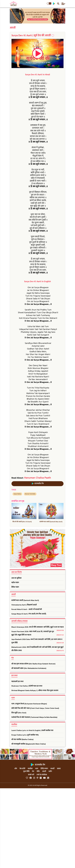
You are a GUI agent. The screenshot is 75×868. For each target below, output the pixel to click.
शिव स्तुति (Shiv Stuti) (19, 713)
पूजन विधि (26, 771)
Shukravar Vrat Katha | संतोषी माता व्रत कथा (27, 686)
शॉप (16, 769)
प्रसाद (59, 769)
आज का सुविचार (16, 578)
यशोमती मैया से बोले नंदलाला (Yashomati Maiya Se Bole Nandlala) (34, 717)
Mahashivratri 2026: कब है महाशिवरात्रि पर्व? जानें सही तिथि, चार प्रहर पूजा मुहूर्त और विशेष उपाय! (37, 649)
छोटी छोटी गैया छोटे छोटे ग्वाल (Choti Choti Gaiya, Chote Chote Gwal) (35, 708)
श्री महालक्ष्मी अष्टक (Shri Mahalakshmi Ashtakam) (29, 668)
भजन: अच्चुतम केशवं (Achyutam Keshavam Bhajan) (29, 704)
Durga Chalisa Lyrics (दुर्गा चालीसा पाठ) (25, 735)
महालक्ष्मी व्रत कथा (17, 682)
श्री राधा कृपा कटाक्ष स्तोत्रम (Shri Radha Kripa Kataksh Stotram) (33, 664)
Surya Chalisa (17, 494)
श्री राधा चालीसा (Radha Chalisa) (22, 740)
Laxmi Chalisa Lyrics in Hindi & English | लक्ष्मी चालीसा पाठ (32, 731)
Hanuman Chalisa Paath (38, 478)
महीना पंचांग (15, 583)
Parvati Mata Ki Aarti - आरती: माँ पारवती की (27, 609)
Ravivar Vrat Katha (30, 494)
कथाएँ (52, 769)
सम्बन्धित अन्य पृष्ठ (18, 501)
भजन (37, 769)
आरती (13, 28)
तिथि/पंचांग (44, 769)
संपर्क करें (31, 775)
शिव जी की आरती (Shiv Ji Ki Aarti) (22, 522)
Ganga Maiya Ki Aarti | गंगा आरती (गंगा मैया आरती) (29, 614)
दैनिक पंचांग (15, 587)
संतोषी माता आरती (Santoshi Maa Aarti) (25, 600)
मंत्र (33, 771)
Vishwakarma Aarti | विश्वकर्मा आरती (24, 605)
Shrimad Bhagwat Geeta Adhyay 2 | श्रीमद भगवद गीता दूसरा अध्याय (35, 691)
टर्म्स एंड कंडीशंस (42, 775)
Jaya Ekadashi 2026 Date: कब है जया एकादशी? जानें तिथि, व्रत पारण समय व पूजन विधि (37, 641)
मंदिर (38, 771)
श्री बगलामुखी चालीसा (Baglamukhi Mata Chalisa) (29, 744)
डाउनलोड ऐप (37, 484)
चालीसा (30, 769)
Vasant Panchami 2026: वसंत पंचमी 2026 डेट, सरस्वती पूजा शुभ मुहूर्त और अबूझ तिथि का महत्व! (37, 633)
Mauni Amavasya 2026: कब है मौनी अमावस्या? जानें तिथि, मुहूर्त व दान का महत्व (37, 628)
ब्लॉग (50, 771)
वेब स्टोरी (22, 769)
